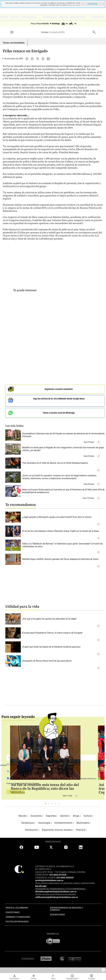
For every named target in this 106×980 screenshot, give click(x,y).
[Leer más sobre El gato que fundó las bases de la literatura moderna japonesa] (63, 647)
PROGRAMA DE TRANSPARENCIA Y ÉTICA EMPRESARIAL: (61, 889)
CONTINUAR (93, 4)
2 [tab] (50, 804)
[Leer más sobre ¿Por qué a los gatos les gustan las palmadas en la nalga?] (63, 619)
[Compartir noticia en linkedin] (48, 59)
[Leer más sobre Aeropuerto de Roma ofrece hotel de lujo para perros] (63, 661)
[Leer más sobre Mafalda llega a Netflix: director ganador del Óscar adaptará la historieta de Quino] (63, 559)
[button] (98, 442)
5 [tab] (60, 804)
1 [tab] (46, 804)
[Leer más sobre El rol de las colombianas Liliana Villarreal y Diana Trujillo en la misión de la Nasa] (63, 531)
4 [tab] (56, 804)
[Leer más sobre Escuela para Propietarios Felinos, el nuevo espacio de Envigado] (63, 633)
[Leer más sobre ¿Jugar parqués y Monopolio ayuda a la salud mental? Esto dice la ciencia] (63, 517)
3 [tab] (53, 804)
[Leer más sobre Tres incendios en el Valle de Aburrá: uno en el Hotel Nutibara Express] (63, 463)
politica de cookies (74, 5)
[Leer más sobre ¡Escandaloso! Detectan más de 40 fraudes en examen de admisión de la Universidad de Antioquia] (63, 435)
